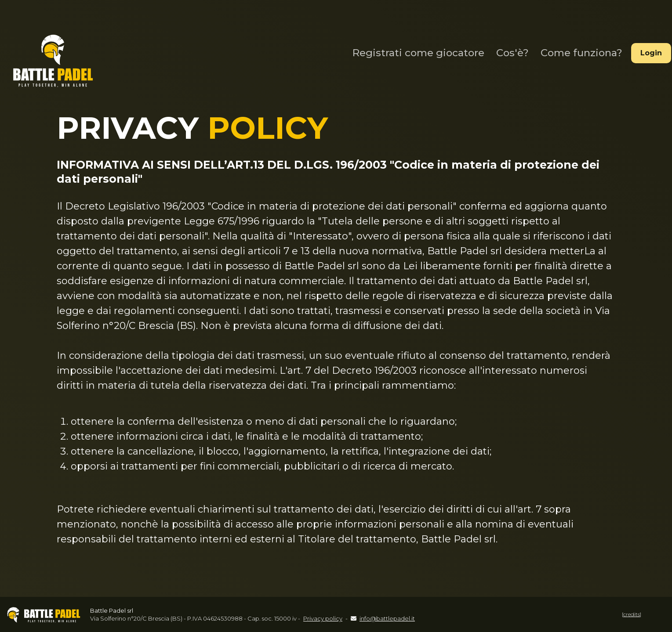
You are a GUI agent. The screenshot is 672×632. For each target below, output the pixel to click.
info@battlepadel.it (387, 618)
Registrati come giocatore (416, 50)
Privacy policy (323, 618)
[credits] (632, 614)
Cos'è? (508, 50)
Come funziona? (576, 50)
